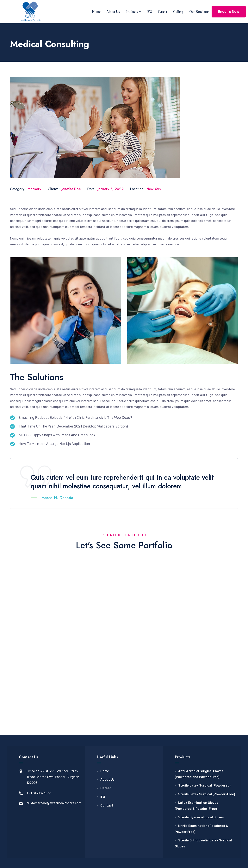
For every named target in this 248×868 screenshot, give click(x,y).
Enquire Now (229, 12)
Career (163, 12)
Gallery (178, 12)
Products (132, 12)
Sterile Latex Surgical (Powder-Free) (207, 731)
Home (96, 12)
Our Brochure (199, 12)
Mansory (34, 189)
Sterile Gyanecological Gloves (201, 754)
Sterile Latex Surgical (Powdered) (204, 722)
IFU (149, 12)
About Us (113, 12)
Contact (107, 742)
